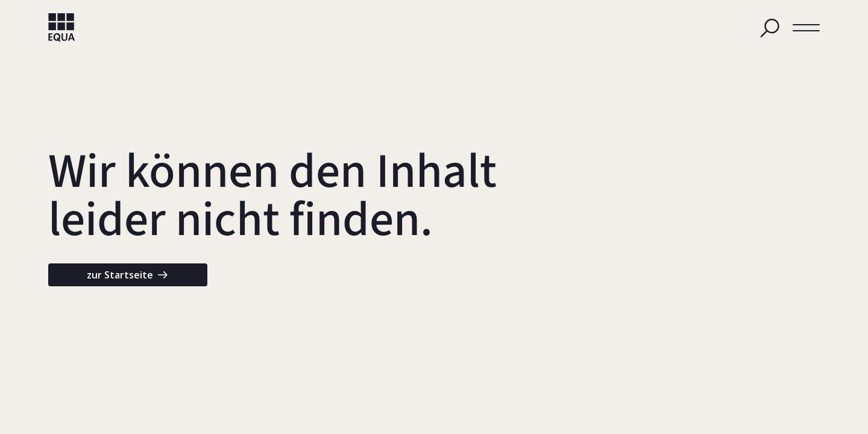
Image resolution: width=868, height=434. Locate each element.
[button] (806, 28)
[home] (62, 28)
